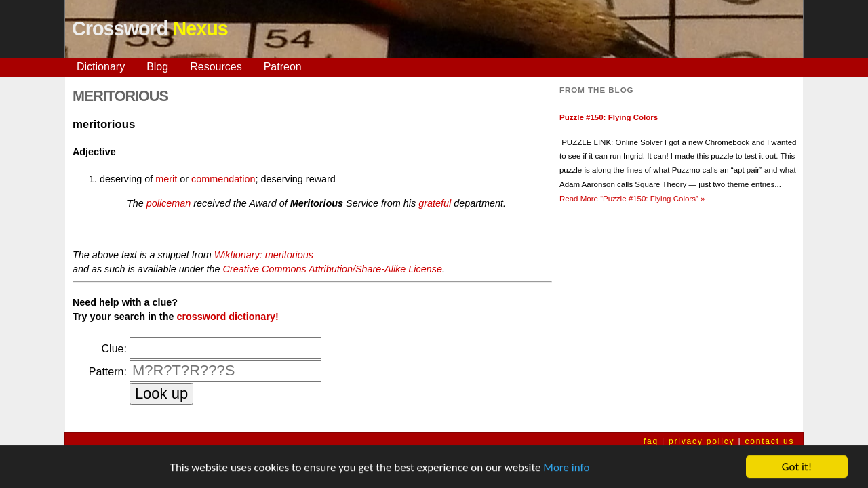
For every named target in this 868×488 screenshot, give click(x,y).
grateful (435, 203)
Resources (216, 67)
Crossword (150, 28)
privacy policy (702, 441)
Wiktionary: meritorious (264, 255)
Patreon (283, 67)
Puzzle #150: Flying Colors (609, 117)
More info (566, 468)
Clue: (114, 349)
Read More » (632, 199)
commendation (223, 179)
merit (166, 179)
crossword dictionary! (227, 317)
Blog (157, 67)
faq (651, 441)
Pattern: (108, 372)
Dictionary (101, 67)
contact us (769, 441)
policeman (169, 203)
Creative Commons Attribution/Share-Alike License (332, 269)
